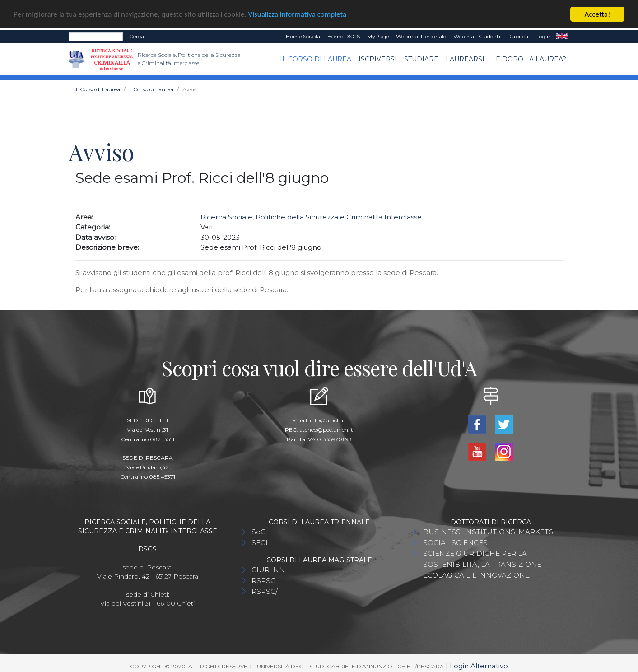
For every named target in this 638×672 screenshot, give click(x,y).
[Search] (96, 36)
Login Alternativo (479, 665)
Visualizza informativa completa (298, 13)
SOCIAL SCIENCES (455, 542)
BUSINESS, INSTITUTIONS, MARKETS (488, 531)
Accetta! (598, 13)
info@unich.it (328, 419)
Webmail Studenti (477, 35)
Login (543, 35)
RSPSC (263, 580)
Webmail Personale (421, 35)
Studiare (421, 58)
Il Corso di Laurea (316, 58)
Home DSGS (344, 35)
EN (562, 36)
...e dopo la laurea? (529, 58)
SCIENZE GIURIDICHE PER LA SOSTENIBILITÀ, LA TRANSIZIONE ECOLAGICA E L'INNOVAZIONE (482, 563)
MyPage (378, 35)
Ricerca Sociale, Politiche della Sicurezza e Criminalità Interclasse (311, 216)
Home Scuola (303, 35)
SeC (258, 531)
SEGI (260, 542)
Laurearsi (465, 58)
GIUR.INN (268, 569)
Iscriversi (378, 58)
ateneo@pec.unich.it (326, 429)
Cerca (137, 35)
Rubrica (518, 35)
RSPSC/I (266, 590)
